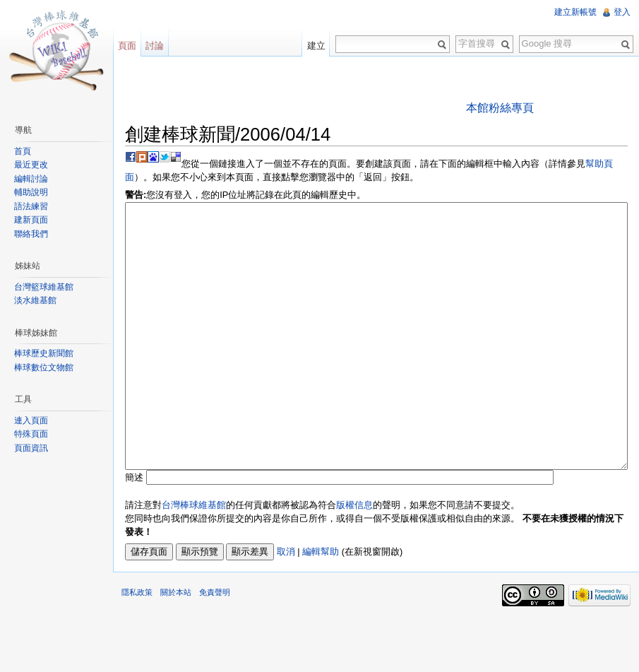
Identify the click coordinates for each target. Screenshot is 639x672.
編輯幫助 (321, 605)
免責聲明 (215, 645)
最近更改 (31, 165)
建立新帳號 (575, 12)
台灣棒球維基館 (194, 558)
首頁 (23, 151)
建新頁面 (31, 220)
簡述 (134, 530)
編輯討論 (31, 179)
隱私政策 (137, 645)
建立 (316, 46)
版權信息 (354, 558)
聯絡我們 (31, 234)
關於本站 (176, 645)
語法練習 (31, 206)
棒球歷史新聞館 (44, 353)
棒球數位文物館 (44, 367)
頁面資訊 (31, 448)
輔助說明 (31, 192)
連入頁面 (31, 420)
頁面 (127, 46)
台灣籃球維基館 (44, 287)
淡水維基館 (35, 300)
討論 (155, 46)
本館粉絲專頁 (500, 108)
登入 (622, 12)
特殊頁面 (31, 434)
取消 (286, 605)
